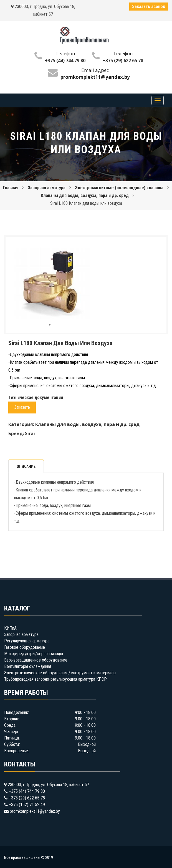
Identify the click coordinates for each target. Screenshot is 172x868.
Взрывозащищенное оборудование (36, 660)
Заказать (22, 407)
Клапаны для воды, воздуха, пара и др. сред (85, 195)
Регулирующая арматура (27, 641)
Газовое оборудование (25, 647)
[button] (85, 246)
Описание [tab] (26, 466)
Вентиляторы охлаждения (28, 666)
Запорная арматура (47, 188)
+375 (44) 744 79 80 (65, 60)
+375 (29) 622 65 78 (123, 60)
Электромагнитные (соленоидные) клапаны (119, 188)
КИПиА (10, 628)
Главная (11, 188)
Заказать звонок (149, 7)
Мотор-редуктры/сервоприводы (34, 654)
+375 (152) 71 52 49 (27, 805)
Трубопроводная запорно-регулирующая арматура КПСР (55, 679)
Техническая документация (36, 398)
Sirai (30, 433)
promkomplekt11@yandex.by (35, 811)
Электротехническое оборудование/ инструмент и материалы (60, 673)
